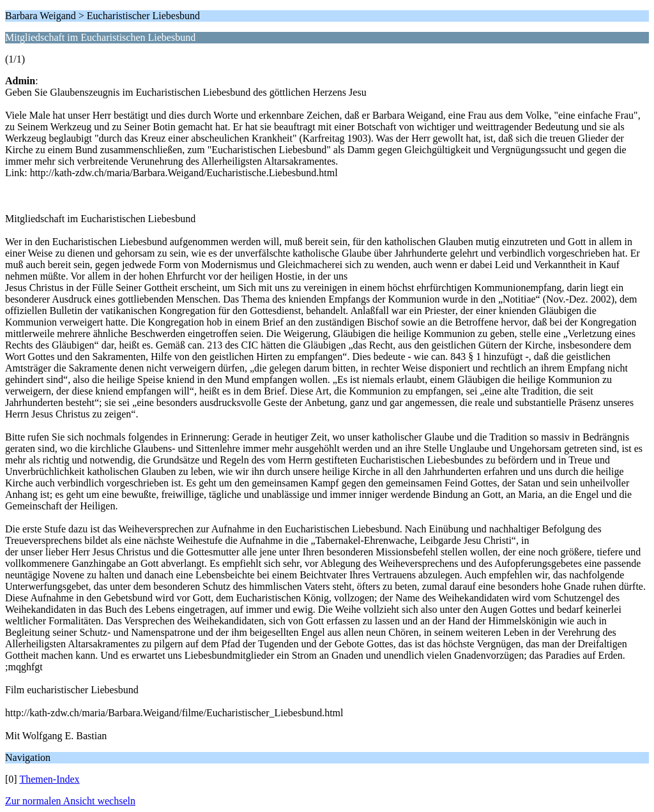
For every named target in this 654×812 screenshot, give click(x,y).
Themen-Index (49, 779)
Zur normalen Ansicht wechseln (70, 801)
